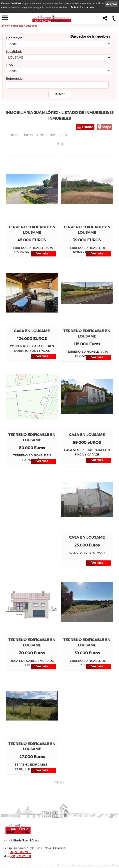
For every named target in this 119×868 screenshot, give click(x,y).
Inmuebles (17, 26)
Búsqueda (32, 26)
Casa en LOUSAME (32, 331)
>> (62, 144)
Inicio (5, 26)
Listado (88, 127)
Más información (82, 7)
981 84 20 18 (20, 852)
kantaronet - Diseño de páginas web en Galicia (96, 865)
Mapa (107, 127)
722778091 (21, 856)
